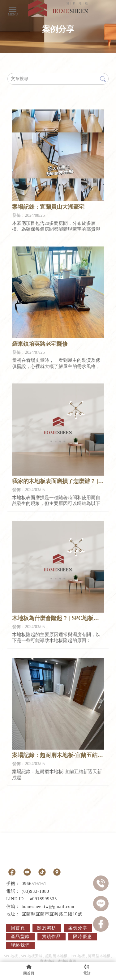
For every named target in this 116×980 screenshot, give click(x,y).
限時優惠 (83, 937)
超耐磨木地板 (56, 956)
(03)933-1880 (35, 891)
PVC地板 (78, 956)
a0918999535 (43, 899)
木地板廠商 (67, 961)
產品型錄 (20, 937)
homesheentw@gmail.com (48, 907)
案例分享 (78, 928)
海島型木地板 (99, 956)
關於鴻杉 (47, 928)
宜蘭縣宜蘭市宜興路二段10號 (52, 914)
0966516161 (34, 884)
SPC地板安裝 (31, 956)
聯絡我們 (20, 945)
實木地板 (47, 961)
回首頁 (18, 928)
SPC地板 (11, 956)
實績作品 (52, 937)
